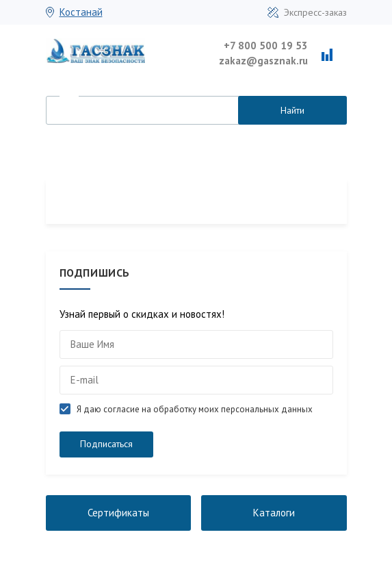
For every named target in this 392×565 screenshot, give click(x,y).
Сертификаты (118, 513)
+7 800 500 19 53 (266, 46)
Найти (292, 110)
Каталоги (274, 513)
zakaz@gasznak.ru (263, 61)
